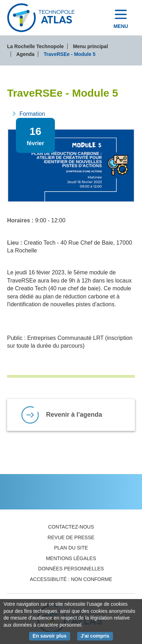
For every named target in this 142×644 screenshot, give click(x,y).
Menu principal (90, 46)
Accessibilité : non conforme (71, 579)
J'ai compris (97, 636)
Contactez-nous (71, 527)
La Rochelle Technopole (35, 46)
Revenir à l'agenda (74, 415)
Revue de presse (71, 537)
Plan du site (71, 548)
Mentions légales (71, 558)
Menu (121, 26)
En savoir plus (51, 636)
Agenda (25, 54)
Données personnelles (71, 569)
